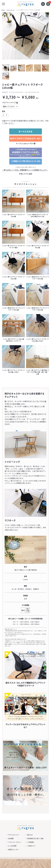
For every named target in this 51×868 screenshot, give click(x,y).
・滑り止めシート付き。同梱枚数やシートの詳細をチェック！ (25, 170)
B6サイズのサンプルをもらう (26, 138)
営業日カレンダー (14, 850)
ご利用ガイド (31, 846)
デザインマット (10, 10)
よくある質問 (12, 846)
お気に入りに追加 (26, 174)
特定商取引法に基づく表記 (35, 838)
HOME (3, 10)
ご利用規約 (31, 842)
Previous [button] (5, 36)
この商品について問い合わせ (26, 161)
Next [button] (46, 36)
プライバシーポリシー (15, 842)
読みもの (30, 835)
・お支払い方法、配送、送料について (26, 167)
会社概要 (11, 838)
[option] (26, 36)
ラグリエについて (14, 835)
